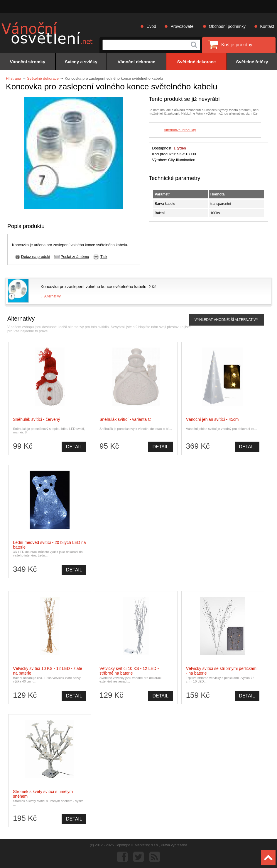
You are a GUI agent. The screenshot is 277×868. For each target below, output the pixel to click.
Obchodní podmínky (227, 26)
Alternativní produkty (180, 130)
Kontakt (267, 26)
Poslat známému (75, 257)
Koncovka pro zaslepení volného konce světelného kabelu (93, 287)
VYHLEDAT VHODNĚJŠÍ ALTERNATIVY (226, 320)
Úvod (151, 26)
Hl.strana (13, 78)
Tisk (104, 257)
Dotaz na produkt (36, 257)
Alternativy (53, 296)
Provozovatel (182, 26)
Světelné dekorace (43, 78)
